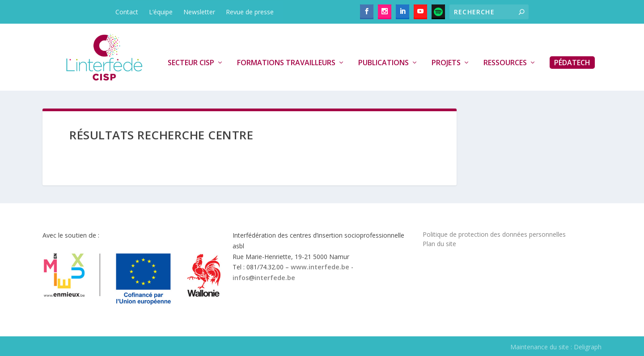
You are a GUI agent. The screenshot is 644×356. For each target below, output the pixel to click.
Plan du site (439, 244)
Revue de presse (250, 12)
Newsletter (199, 12)
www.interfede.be (320, 267)
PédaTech (572, 63)
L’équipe (161, 12)
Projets (446, 63)
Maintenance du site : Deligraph (556, 347)
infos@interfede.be (264, 278)
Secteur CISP (191, 63)
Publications (383, 63)
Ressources (505, 63)
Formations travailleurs (286, 63)
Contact (127, 12)
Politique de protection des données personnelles (494, 234)
